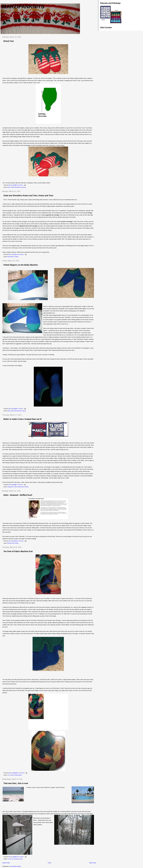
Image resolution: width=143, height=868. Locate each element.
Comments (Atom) (16, 866)
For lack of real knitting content (15, 859)
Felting (12, 187)
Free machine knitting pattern (15, 775)
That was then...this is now (16, 783)
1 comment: (20, 409)
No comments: (20, 254)
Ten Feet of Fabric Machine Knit (18, 551)
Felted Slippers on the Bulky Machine (21, 265)
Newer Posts (6, 863)
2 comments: (21, 541)
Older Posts (93, 863)
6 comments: (20, 185)
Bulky (9, 187)
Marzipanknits (23, 6)
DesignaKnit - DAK (12, 487)
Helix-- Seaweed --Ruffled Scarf (18, 495)
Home (50, 863)
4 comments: (20, 485)
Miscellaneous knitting (20, 187)
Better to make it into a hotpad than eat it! (23, 419)
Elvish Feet (9, 41)
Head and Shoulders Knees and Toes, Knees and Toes (28, 195)
